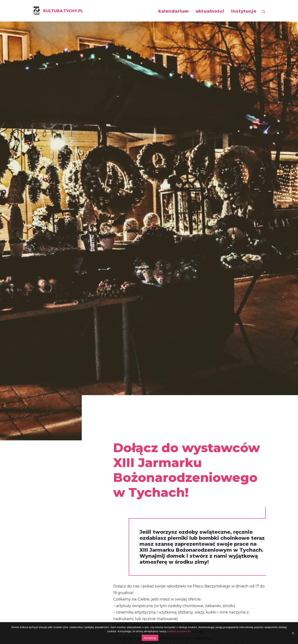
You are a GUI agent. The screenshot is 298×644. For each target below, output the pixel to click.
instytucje (244, 11)
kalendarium (174, 11)
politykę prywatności (179, 631)
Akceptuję (150, 638)
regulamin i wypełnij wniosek (161, 394)
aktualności (210, 11)
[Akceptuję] (293, 633)
